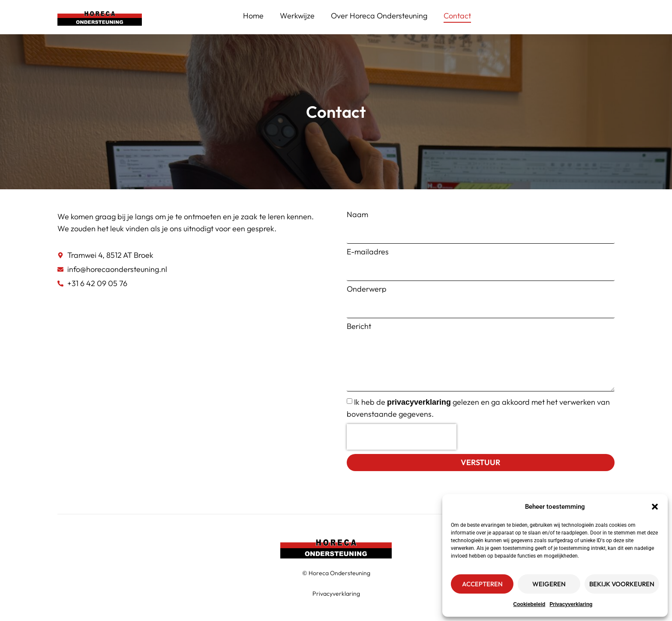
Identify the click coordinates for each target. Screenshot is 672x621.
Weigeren (549, 584)
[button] (655, 507)
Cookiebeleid (529, 604)
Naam (357, 215)
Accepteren (482, 584)
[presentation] (402, 437)
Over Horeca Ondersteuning (379, 16)
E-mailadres (368, 252)
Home (253, 16)
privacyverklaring (419, 402)
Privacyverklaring (571, 604)
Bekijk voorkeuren (622, 584)
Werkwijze (297, 16)
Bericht (359, 326)
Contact (457, 16)
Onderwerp (367, 289)
